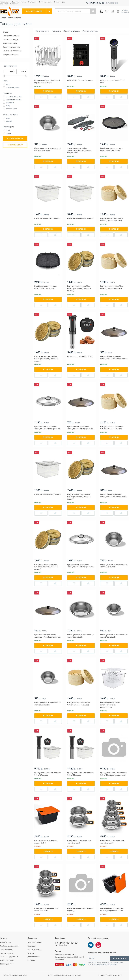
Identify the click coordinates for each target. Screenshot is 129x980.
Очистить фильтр (15, 145)
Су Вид (8, 106)
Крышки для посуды (11, 40)
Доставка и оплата (19, 2)
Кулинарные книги (10, 43)
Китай (8, 130)
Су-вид (6, 32)
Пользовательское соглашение (15, 975)
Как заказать (5, 2)
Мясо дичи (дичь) (7, 960)
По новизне (56, 31)
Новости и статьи (45, 2)
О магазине (32, 2)
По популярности (42, 31)
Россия (8, 133)
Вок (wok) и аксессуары (9, 946)
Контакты (14, 4)
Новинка (9, 121)
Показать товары (15, 138)
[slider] (4, 76)
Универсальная (11, 109)
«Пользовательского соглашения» (106, 965)
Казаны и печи (6, 943)
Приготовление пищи (11, 36)
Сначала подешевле (72, 31)
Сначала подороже (90, 31)
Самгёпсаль (10, 103)
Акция (8, 118)
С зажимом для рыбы (13, 100)
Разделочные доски (11, 55)
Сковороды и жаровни (12, 47)
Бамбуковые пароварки (12, 51)
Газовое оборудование (9, 957)
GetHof (8, 84)
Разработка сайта (105, 975)
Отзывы (57, 2)
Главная (3, 18)
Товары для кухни (7, 964)
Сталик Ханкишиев (13, 87)
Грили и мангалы (6, 950)
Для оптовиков (33, 957)
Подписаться (120, 958)
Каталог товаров (15, 18)
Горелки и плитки (7, 953)
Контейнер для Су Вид (14, 97)
